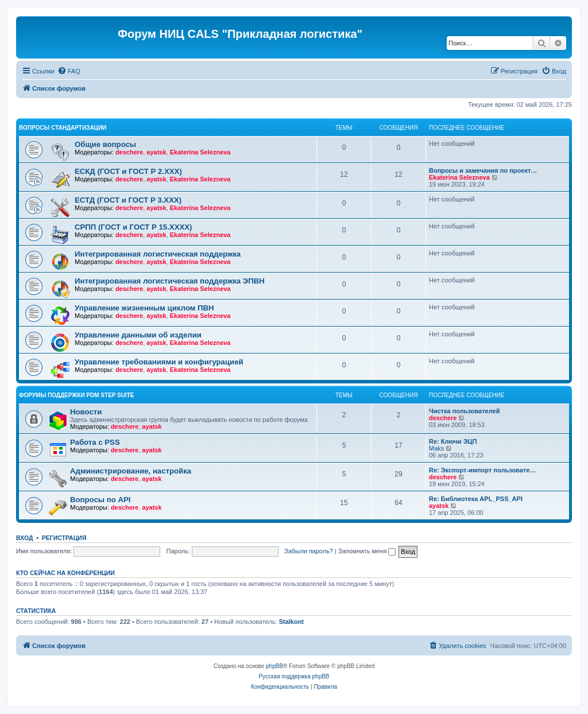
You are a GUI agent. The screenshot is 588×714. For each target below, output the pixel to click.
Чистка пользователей (464, 411)
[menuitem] (69, 71)
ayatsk (156, 152)
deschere (129, 152)
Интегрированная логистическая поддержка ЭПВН (170, 281)
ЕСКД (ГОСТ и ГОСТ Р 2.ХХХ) (128, 171)
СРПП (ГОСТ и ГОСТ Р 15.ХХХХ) (133, 227)
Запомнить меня (367, 551)
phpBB (274, 666)
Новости (86, 412)
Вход (24, 538)
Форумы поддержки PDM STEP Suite (77, 395)
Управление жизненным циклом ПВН (144, 308)
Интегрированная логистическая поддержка (158, 254)
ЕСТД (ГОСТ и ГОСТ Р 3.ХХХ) (128, 200)
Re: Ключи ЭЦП (453, 441)
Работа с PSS (95, 442)
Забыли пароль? (309, 551)
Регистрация (64, 538)
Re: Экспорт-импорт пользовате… (482, 470)
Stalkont (291, 622)
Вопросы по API (100, 500)
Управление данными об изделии (138, 335)
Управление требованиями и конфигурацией (159, 362)
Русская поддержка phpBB (294, 676)
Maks (436, 448)
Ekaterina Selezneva (200, 152)
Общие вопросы (105, 144)
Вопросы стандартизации (63, 128)
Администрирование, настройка (131, 471)
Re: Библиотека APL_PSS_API (476, 499)
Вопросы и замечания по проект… (483, 170)
